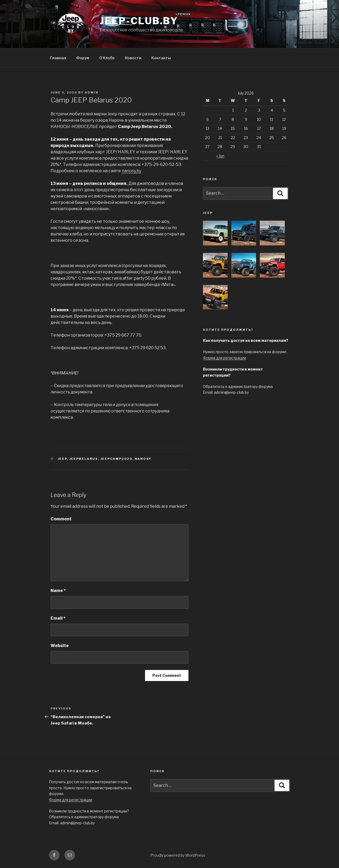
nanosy (143, 459)
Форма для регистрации (225, 358)
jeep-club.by (139, 21)
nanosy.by (131, 171)
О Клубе (107, 58)
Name (58, 591)
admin (92, 92)
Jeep (63, 459)
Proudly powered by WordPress (178, 855)
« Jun (220, 156)
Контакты (161, 58)
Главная (58, 58)
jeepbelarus (84, 459)
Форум (83, 58)
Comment (61, 519)
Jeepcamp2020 (116, 459)
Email (58, 618)
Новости (133, 58)
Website (60, 646)
